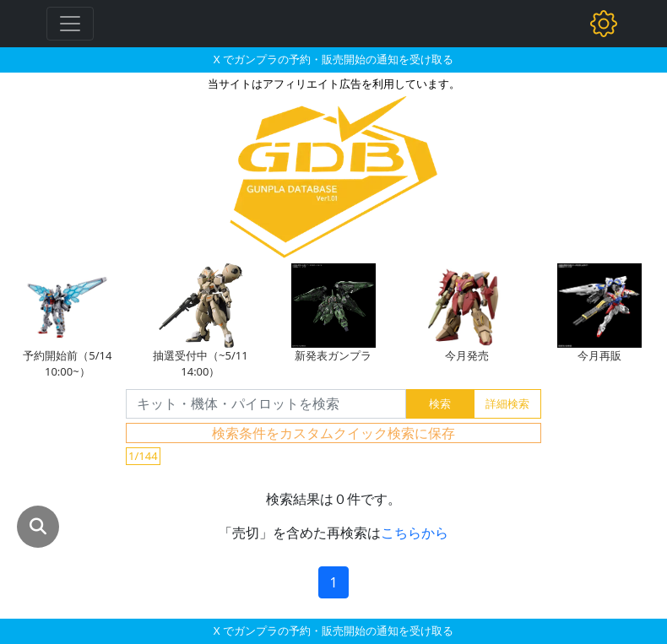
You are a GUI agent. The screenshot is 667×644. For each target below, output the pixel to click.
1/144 (143, 456)
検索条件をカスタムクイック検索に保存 (333, 433)
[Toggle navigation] (70, 24)
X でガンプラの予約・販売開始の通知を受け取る (333, 59)
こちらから (415, 533)
